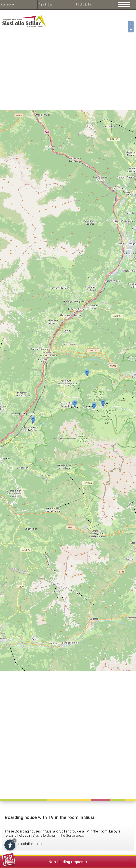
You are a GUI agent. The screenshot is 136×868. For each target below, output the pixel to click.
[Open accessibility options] (10, 845)
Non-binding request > (45, 861)
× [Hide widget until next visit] (14, 840)
